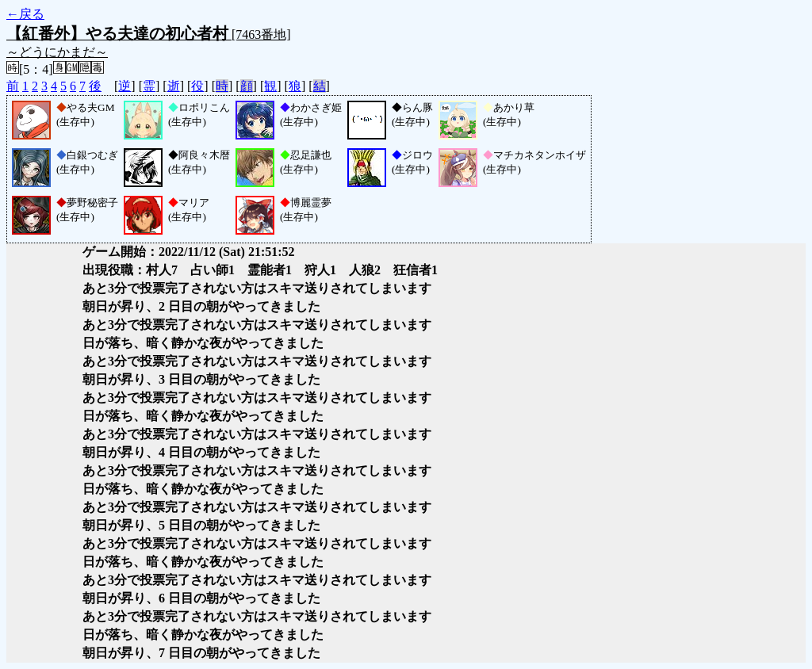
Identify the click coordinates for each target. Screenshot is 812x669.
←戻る (25, 14)
